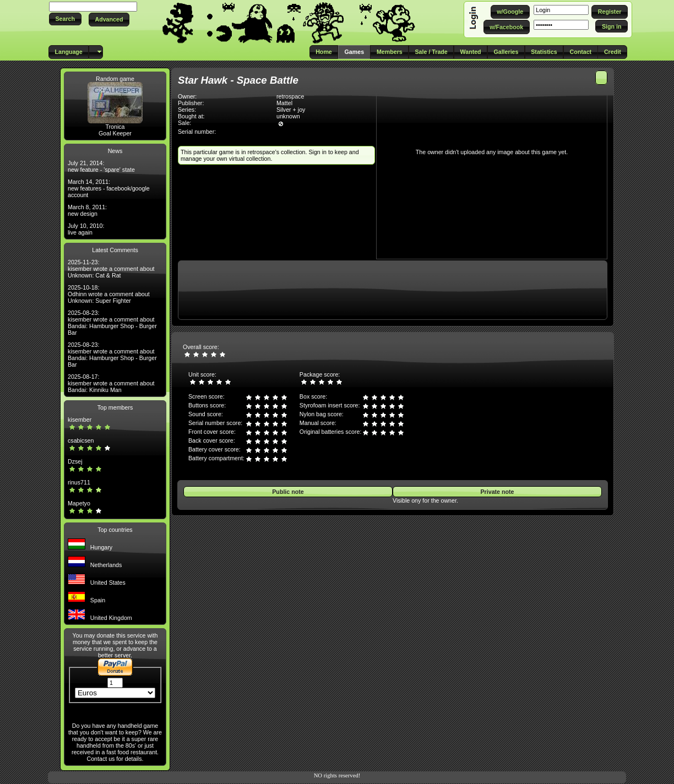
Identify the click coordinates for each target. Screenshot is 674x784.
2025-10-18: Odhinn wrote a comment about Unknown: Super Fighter (109, 294)
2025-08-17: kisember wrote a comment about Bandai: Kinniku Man (111, 383)
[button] (65, 19)
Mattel (284, 103)
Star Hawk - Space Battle (238, 80)
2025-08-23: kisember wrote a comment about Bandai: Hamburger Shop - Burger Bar (112, 323)
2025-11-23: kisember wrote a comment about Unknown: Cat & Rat (111, 269)
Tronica (115, 127)
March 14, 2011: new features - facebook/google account (109, 188)
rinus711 (79, 482)
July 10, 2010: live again (86, 229)
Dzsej (75, 461)
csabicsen (81, 440)
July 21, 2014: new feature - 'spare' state (101, 166)
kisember (80, 420)
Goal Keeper (115, 133)
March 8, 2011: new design (87, 210)
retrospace (290, 96)
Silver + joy (291, 110)
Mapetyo (79, 503)
